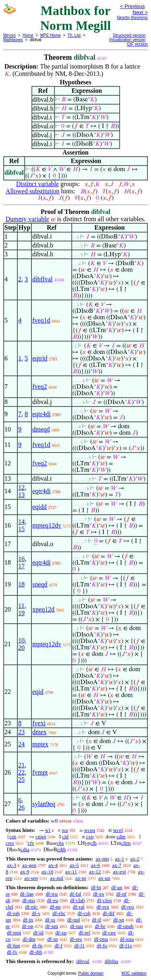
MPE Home (51, 35)
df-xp (61, 933)
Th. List (74, 35)
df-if (96, 920)
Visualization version (127, 40)
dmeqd (41, 429)
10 (21, 640)
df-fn (37, 945)
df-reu (128, 907)
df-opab (125, 926)
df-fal (75, 894)
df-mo (29, 900)
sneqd (40, 584)
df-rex (103, 907)
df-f (58, 945)
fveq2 (39, 386)
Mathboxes (13, 40)
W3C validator (134, 973)
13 (21, 495)
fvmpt (40, 772)
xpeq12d (43, 609)
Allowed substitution (33, 191)
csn (13, 837)
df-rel (84, 933)
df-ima (101, 939)
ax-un (104, 878)
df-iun (77, 926)
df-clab (78, 900)
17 (21, 566)
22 (21, 772)
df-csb (84, 913)
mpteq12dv (47, 525)
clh (93, 843)
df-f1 (80, 945)
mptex (40, 744)
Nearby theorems (132, 18)
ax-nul (57, 878)
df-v (36, 913)
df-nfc (31, 907)
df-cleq (104, 900)
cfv (31, 843)
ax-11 (71, 872)
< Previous (132, 6)
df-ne (55, 907)
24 (21, 744)
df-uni (52, 926)
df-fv (12, 952)
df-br (100, 926)
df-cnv (109, 933)
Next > (140, 12)
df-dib (36, 952)
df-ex (98, 894)
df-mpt (14, 933)
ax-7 (117, 865)
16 (21, 559)
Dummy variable (27, 219)
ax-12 (95, 872)
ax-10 (48, 872)
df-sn (119, 920)
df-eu (53, 900)
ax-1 (120, 859)
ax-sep (31, 878)
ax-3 (11, 865)
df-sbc (59, 913)
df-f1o (126, 945)
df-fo (102, 945)
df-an (117, 887)
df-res (76, 939)
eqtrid (40, 358)
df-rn (53, 939)
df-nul (74, 920)
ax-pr (81, 878)
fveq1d (41, 320)
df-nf (121, 894)
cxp (90, 837)
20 (21, 648)
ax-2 (135, 859)
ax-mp (102, 859)
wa (65, 830)
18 (21, 584)
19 (21, 613)
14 (21, 522)
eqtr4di (41, 414)
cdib (62, 849)
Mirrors (9, 35)
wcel (118, 830)
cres (10, 843)
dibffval (42, 279)
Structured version (129, 35)
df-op (28, 926)
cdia (25, 849)
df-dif (109, 913)
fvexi (39, 723)
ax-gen (29, 865)
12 (21, 487)
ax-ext (119, 872)
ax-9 (25, 872)
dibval (83, 961)
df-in (28, 920)
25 (21, 780)
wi (48, 830)
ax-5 (74, 865)
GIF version (137, 44)
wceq (90, 830)
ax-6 (96, 865)
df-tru (52, 894)
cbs (60, 843)
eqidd (39, 507)
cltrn (126, 843)
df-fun (13, 945)
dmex (39, 732)
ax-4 (53, 865)
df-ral (79, 907)
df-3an (27, 894)
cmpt (41, 837)
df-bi (96, 887)
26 (21, 807)
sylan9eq (44, 804)
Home (28, 35)
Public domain (91, 973)
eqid (38, 692)
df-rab (13, 913)
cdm (121, 837)
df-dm (29, 939)
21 (21, 765)
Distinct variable (37, 184)
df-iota (127, 939)
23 (21, 732)
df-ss (50, 920)
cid (65, 837)
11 (21, 606)
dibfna (111, 961)
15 (21, 529)
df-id (38, 933)
